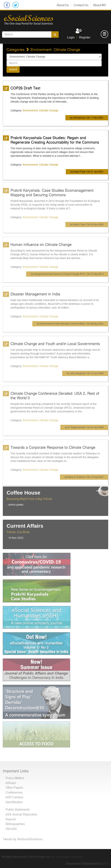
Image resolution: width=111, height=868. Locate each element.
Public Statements (18, 808)
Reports (11, 818)
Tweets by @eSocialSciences (23, 837)
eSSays (11, 781)
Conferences (14, 791)
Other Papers (14, 786)
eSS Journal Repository (21, 813)
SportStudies (14, 800)
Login (71, 37)
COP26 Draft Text (25, 88)
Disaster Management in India (35, 292)
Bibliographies (15, 822)
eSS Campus (14, 795)
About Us (63, 5)
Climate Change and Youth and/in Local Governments (55, 342)
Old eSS (11, 827)
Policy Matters (15, 776)
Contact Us (81, 5)
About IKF (100, 5)
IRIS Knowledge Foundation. (65, 857)
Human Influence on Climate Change (41, 243)
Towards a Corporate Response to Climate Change (53, 446)
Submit (13, 69)
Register (85, 37)
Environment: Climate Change (41, 110)
